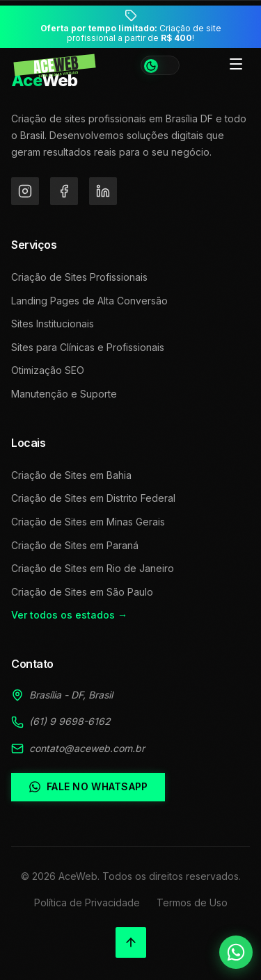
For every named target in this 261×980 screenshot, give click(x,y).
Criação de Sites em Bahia (71, 475)
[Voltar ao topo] (131, 942)
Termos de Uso (192, 903)
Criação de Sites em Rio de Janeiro (93, 568)
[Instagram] (25, 191)
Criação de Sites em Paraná (75, 545)
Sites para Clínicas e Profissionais (88, 347)
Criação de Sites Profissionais (79, 277)
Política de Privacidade (87, 903)
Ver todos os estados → (69, 615)
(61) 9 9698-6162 (70, 721)
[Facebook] (64, 191)
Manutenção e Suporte (64, 394)
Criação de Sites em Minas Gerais (88, 522)
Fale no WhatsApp (88, 787)
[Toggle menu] (236, 65)
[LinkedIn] (103, 191)
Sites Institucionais (53, 324)
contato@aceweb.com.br (87, 748)
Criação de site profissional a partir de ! (131, 33)
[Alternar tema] (160, 65)
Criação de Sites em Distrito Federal (93, 498)
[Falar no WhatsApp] (236, 952)
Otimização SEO (48, 370)
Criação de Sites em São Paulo (82, 592)
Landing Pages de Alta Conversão (89, 301)
